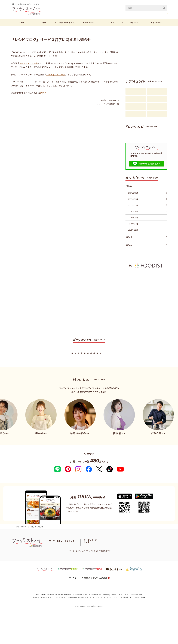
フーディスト (67, 23)
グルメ (111, 23)
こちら (43, 93)
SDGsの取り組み (137, 616)
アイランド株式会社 (47, 616)
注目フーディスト (157, 99)
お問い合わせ (54, 566)
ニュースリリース (124, 616)
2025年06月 (148, 216)
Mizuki (127, 13)
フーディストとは (135, 565)
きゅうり (149, 13)
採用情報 (106, 616)
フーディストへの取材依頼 (154, 565)
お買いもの (134, 23)
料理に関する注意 (68, 566)
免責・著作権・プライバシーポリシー (104, 566)
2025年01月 (148, 247)
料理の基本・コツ (157, 92)
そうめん (143, 143)
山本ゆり (115, 13)
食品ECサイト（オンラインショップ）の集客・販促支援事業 (62, 618)
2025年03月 (148, 234)
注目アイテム (157, 114)
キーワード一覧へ (159, 152)
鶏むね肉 (162, 13)
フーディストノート (28, 63)
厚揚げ (131, 143)
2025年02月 (148, 240)
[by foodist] (146, 281)
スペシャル (157, 107)
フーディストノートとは (58, 563)
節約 (156, 139)
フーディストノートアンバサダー (82, 563)
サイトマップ (82, 566)
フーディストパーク (56, 74)
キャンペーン (156, 23)
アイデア (136, 107)
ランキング (89, 23)
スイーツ (132, 147)
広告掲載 (113, 616)
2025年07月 (148, 210)
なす (138, 13)
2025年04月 (148, 228)
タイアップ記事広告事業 (137, 618)
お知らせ (136, 114)
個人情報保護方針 (95, 616)
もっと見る (162, 269)
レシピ (22, 23)
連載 (44, 23)
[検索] (164, 6)
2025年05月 (148, 222)
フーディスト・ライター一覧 (108, 563)
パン (155, 143)
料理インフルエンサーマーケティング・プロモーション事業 (106, 618)
